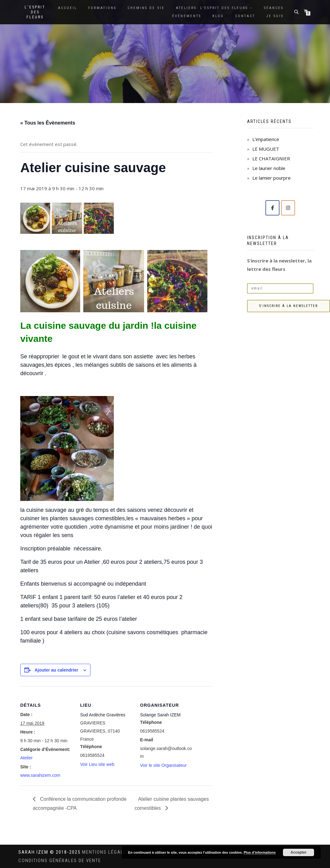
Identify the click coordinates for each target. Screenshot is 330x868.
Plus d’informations (260, 852)
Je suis (275, 16)
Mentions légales (107, 852)
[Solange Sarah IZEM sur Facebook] (272, 208)
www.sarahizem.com (40, 775)
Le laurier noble (269, 168)
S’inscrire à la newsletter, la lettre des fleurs (279, 265)
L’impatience (266, 139)
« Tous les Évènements (48, 123)
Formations (102, 8)
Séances (274, 8)
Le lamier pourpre (272, 178)
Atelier (27, 758)
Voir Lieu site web (97, 764)
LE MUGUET (266, 149)
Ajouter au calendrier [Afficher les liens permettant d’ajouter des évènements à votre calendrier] (56, 670)
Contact (245, 16)
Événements (187, 16)
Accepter (298, 852)
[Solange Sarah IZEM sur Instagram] (288, 208)
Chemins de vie (146, 8)
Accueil (68, 8)
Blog (218, 16)
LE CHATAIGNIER (271, 158)
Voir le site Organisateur (163, 765)
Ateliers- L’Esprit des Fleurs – (214, 8)
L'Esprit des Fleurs (35, 12)
